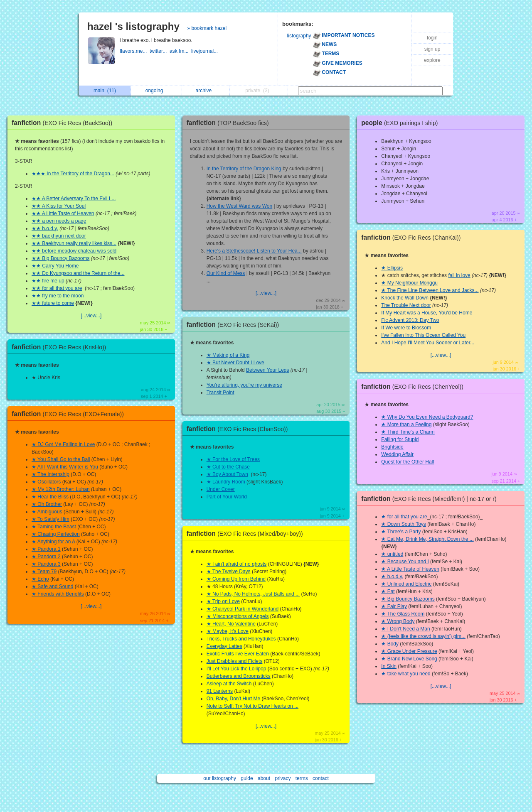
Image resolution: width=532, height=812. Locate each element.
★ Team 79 (44, 572)
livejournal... (205, 51)
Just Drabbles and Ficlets (235, 661)
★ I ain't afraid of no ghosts (237, 564)
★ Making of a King (228, 355)
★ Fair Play (394, 606)
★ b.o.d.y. (392, 576)
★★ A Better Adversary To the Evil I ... (74, 199)
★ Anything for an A (53, 542)
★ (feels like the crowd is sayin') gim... (423, 636)
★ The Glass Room (403, 614)
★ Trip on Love (223, 601)
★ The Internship (50, 474)
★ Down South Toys (404, 524)
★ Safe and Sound (52, 586)
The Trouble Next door (406, 305)
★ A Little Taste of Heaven (410, 569)
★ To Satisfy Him (50, 519)
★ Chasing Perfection (56, 534)
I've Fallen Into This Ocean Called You (423, 335)
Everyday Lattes (224, 646)
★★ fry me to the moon (58, 296)
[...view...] (91, 316)
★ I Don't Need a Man (405, 629)
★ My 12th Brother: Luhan (61, 489)
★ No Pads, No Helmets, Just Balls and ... (253, 594)
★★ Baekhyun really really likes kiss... (74, 243)
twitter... (160, 51)
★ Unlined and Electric (406, 584)
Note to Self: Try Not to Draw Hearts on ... (252, 706)
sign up (432, 49)
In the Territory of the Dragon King (244, 169)
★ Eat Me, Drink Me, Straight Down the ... (427, 539)
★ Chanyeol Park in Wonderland (243, 609)
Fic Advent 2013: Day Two (410, 320)
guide (247, 778)
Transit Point (220, 393)
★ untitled (392, 554)
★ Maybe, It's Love (228, 631)
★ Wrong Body (398, 621)
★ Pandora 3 (46, 564)
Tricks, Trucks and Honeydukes (241, 639)
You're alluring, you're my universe (244, 385)
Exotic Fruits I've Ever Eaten (238, 654)
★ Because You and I (405, 562)
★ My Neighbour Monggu (409, 283)
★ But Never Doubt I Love (235, 363)
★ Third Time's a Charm (408, 432)
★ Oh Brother (47, 504)
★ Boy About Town (227, 474)
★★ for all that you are (57, 288)
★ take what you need (406, 674)
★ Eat (388, 591)
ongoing (156, 91)
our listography (220, 778)
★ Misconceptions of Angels (238, 616)
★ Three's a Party (401, 532)
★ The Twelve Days (229, 572)
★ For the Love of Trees (233, 459)
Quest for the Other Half (408, 462)
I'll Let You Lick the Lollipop (236, 669)
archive (206, 91)
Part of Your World (227, 497)
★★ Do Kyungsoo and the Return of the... (78, 273)
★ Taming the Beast (54, 527)
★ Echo (40, 579)
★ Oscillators (46, 482)
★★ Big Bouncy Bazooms (60, 258)
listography (299, 36)
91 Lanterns (220, 691)
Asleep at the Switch (229, 684)
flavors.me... (135, 51)
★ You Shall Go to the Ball (61, 459)
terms (302, 778)
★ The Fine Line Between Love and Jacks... (430, 290)
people (401, 123)
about (264, 778)
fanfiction (64, 123)
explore (432, 60)
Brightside (392, 447)
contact (321, 778)
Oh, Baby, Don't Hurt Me (233, 699)
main (105, 91)
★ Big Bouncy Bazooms (408, 599)
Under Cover (221, 489)
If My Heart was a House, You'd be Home (427, 313)
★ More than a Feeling (406, 424)
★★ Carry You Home (55, 266)
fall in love (459, 275)
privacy (283, 778)
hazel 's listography (133, 26)
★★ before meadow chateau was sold (74, 251)
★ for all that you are (404, 517)
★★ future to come (53, 303)
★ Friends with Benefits (58, 594)
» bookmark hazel (207, 28)
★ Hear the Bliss (50, 497)
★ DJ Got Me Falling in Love (63, 444)
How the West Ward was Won (240, 206)
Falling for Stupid (400, 439)
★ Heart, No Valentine (231, 624)
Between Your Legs (267, 370)
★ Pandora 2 (46, 557)
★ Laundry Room (226, 482)
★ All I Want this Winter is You (65, 467)
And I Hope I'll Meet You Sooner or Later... (428, 343)
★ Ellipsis (392, 268)
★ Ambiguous (47, 512)
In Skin (389, 666)
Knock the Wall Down (405, 298)
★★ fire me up (48, 281)
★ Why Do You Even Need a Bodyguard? (427, 417)
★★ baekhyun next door (59, 236)
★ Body (390, 644)
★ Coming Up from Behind (236, 579)
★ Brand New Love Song (409, 659)
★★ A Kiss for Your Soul (59, 206)
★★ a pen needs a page (59, 221)
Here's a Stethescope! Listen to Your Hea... (254, 251)
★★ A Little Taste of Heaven (63, 213)
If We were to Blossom (406, 328)
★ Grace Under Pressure (409, 651)
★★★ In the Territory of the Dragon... (73, 174)
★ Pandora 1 (46, 549)
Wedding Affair (397, 454)
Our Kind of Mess (226, 273)
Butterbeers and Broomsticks (239, 676)
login (432, 38)
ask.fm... (180, 51)
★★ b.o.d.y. (45, 228)
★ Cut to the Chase (228, 467)
